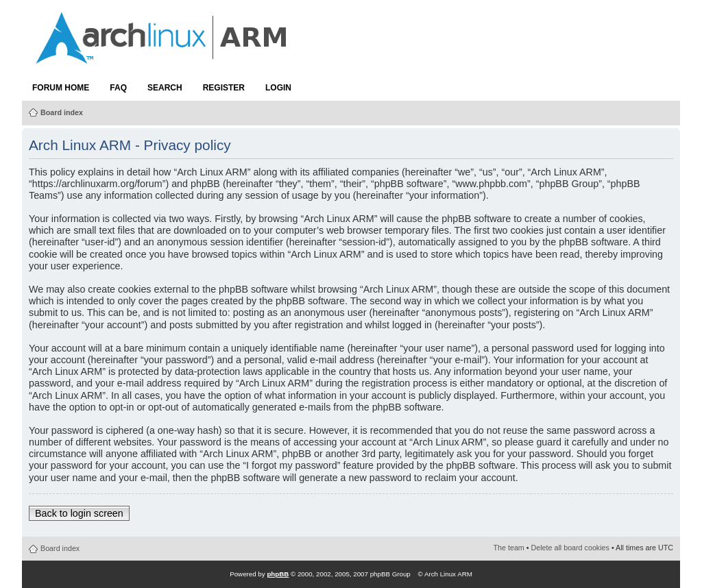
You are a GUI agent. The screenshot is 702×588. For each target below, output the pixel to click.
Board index (62, 112)
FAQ (118, 88)
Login (278, 88)
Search (165, 88)
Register (224, 88)
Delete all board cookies (570, 548)
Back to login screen (79, 513)
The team (509, 548)
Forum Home (61, 88)
